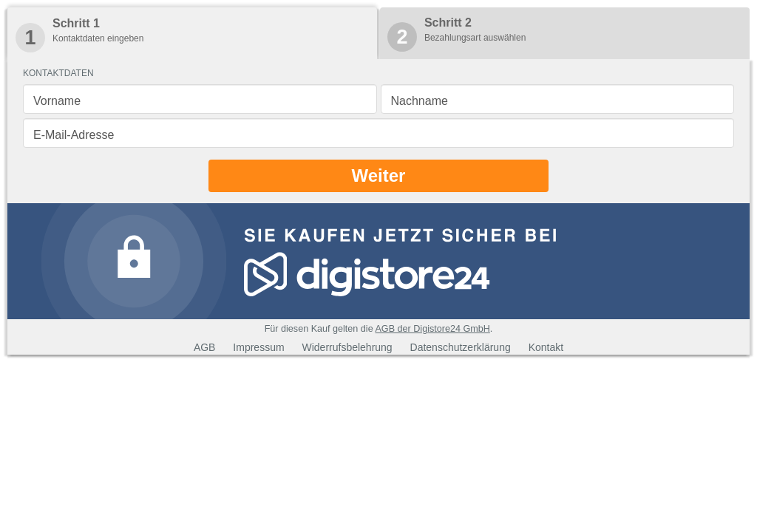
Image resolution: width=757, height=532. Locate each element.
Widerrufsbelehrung (347, 347)
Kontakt (546, 347)
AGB (205, 347)
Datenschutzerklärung (461, 347)
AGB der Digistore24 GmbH (432, 329)
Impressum (258, 347)
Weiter (379, 175)
